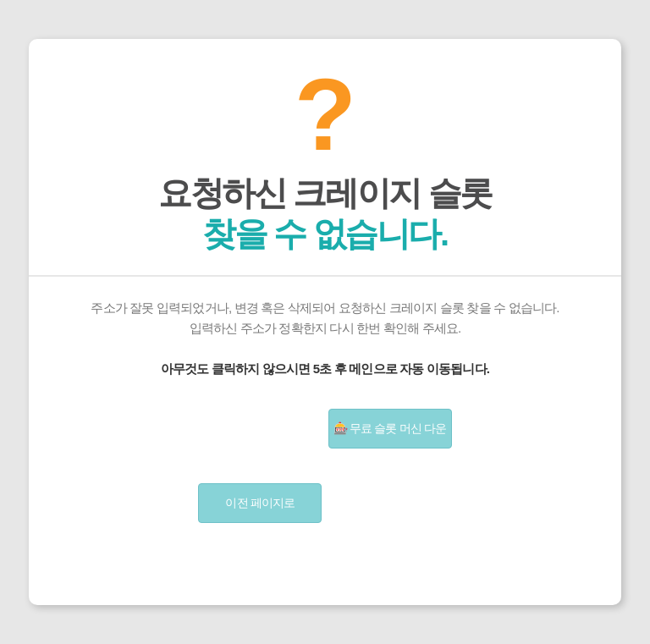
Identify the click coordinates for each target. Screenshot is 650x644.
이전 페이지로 (260, 503)
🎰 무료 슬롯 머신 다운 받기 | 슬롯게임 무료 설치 (390, 435)
